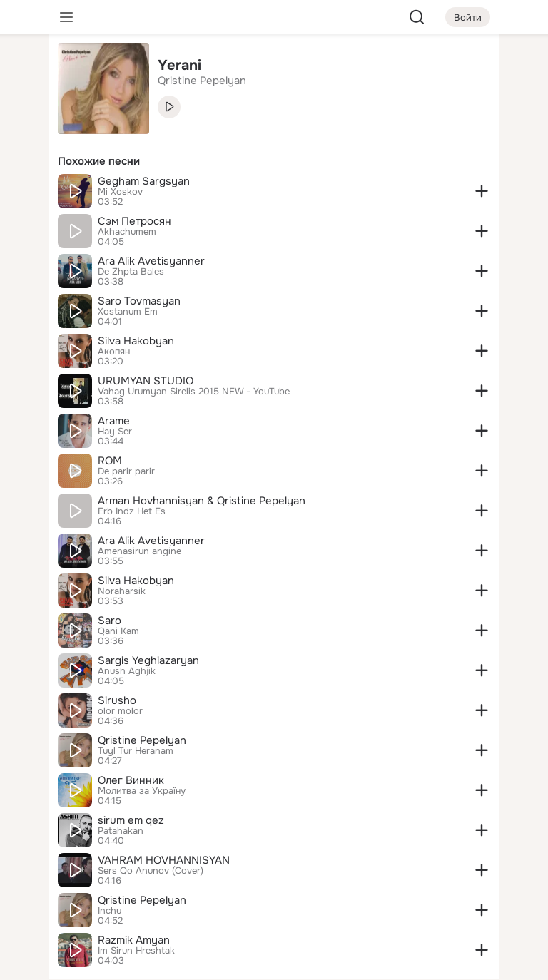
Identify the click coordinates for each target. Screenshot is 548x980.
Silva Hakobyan (136, 341)
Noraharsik (122, 591)
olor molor (120, 711)
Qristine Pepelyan (142, 740)
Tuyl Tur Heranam (136, 751)
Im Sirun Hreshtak (136, 951)
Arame (114, 421)
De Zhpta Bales (131, 272)
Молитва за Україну (142, 791)
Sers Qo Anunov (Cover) (151, 871)
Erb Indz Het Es (132, 511)
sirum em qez (131, 820)
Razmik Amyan (134, 940)
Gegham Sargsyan (144, 181)
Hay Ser (115, 432)
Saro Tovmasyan (139, 301)
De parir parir (126, 471)
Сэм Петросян (135, 221)
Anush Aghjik (127, 671)
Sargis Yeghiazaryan (148, 660)
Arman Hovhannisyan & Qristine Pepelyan (202, 501)
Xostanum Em (128, 312)
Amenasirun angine (139, 551)
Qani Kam (118, 631)
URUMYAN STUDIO (146, 381)
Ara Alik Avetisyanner (151, 261)
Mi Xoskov (120, 192)
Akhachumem (127, 232)
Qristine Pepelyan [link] (202, 81)
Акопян (114, 352)
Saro (110, 621)
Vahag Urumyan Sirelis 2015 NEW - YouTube (194, 392)
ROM (110, 461)
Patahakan (121, 831)
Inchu (110, 911)
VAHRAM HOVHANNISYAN (164, 860)
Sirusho (117, 700)
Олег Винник (131, 780)
